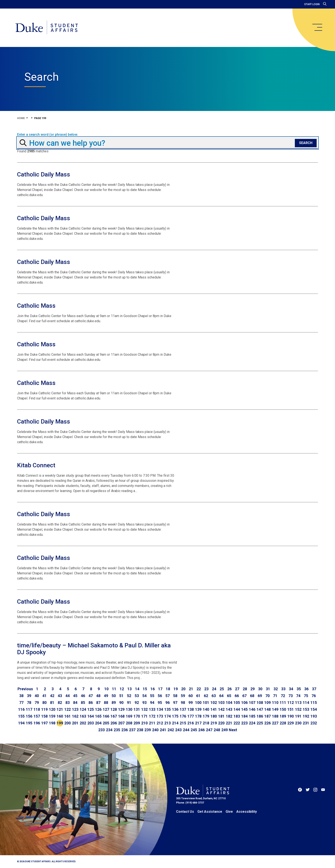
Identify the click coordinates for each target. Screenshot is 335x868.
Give (229, 812)
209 (137, 723)
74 (298, 696)
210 (144, 723)
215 (183, 723)
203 (91, 723)
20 (183, 689)
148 (267, 709)
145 (244, 709)
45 (75, 696)
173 (160, 716)
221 (229, 723)
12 (122, 689)
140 (206, 709)
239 (148, 730)
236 (125, 730)
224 (252, 723)
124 (83, 709)
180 (214, 716)
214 (175, 723)
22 (199, 689)
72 (283, 696)
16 (153, 689)
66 (237, 696)
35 (299, 689)
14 (137, 689)
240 (155, 730)
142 (221, 709)
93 (144, 703)
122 (68, 709)
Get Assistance (210, 812)
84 (75, 703)
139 (198, 709)
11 (114, 689)
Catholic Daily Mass (44, 174)
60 (191, 696)
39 (29, 696)
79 (37, 703)
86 (91, 703)
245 (194, 730)
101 (206, 703)
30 (260, 689)
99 (191, 703)
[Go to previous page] (25, 689)
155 (21, 716)
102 (214, 703)
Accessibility (247, 812)
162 (75, 716)
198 (52, 723)
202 (83, 723)
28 (245, 689)
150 (283, 709)
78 (29, 703)
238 (140, 730)
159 (52, 716)
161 (68, 716)
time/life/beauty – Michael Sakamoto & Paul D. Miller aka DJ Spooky (94, 649)
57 (167, 696)
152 (298, 709)
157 (37, 716)
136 (175, 709)
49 (106, 696)
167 (114, 716)
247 (209, 730)
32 (276, 689)
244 (186, 730)
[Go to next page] (233, 730)
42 (52, 696)
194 (21, 723)
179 (206, 716)
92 (137, 703)
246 (201, 730)
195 (29, 723)
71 (275, 696)
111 (283, 703)
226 (267, 723)
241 (163, 730)
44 (68, 696)
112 (291, 703)
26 (229, 689)
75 (306, 696)
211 (152, 723)
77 (21, 703)
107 (252, 703)
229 (291, 723)
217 (198, 723)
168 (121, 716)
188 (275, 716)
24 (214, 689)
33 (283, 689)
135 (167, 709)
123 (75, 709)
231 (306, 723)
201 (75, 723)
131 (137, 709)
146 (252, 709)
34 (291, 689)
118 (37, 709)
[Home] (47, 28)
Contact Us (185, 812)
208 (129, 723)
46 (83, 696)
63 (214, 696)
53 (137, 696)
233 (101, 730)
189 (283, 716)
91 (129, 703)
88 (106, 703)
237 (132, 730)
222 (237, 723)
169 (129, 716)
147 (260, 709)
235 (117, 730)
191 (298, 716)
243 (178, 730)
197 (44, 723)
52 (129, 696)
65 (229, 696)
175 (175, 716)
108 (260, 703)
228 (283, 723)
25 (222, 689)
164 (91, 716)
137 (183, 709)
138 (191, 709)
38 (21, 696)
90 (121, 703)
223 (244, 723)
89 (114, 703)
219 (214, 723)
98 (183, 703)
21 (191, 689)
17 (160, 689)
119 (44, 709)
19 (176, 689)
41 (44, 696)
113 (298, 703)
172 (152, 716)
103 (221, 703)
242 (171, 730)
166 (106, 716)
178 (198, 716)
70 (267, 696)
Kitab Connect (36, 465)
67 (244, 696)
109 (267, 703)
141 (214, 709)
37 (314, 689)
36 (306, 689)
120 (52, 709)
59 (183, 696)
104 (229, 703)
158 (44, 716)
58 (175, 696)
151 (291, 709)
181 (221, 716)
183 (237, 716)
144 (237, 709)
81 (52, 703)
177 (191, 716)
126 (98, 709)
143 (229, 709)
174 (167, 716)
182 (229, 716)
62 (206, 696)
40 (37, 696)
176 (183, 716)
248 (217, 730)
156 (29, 716)
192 (306, 716)
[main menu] (317, 27)
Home (21, 118)
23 (206, 689)
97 (175, 703)
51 (121, 696)
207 (121, 723)
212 (160, 723)
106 (244, 703)
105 (237, 703)
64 (221, 696)
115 (314, 703)
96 (167, 703)
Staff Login (312, 4)
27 (237, 689)
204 (98, 723)
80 (44, 703)
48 (98, 696)
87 (98, 703)
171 (144, 716)
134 (160, 709)
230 (298, 723)
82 (60, 703)
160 (60, 716)
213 (167, 723)
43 (60, 696)
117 (29, 709)
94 (152, 703)
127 (106, 709)
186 (260, 716)
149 (275, 709)
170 (137, 716)
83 (68, 703)
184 (244, 716)
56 (160, 696)
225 (260, 723)
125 (91, 709)
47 (91, 696)
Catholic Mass (36, 306)
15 (145, 689)
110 (275, 703)
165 (98, 716)
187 (267, 716)
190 (291, 716)
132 (144, 709)
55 (152, 696)
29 (253, 689)
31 (268, 689)
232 (314, 723)
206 (114, 723)
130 (129, 709)
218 (206, 723)
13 (129, 689)
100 (198, 703)
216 (191, 723)
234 (109, 730)
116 (21, 709)
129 (121, 709)
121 (60, 709)
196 (37, 723)
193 (314, 716)
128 (114, 709)
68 (252, 696)
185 (252, 716)
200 (68, 723)
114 (306, 703)
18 (168, 689)
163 (83, 716)
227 (275, 723)
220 (221, 723)
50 (114, 696)
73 (291, 696)
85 (83, 703)
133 (152, 709)
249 (225, 730)
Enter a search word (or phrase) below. (48, 135)
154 (314, 709)
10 (106, 689)
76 (314, 696)
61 (198, 696)
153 (306, 709)
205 (106, 723)
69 (260, 696)
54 (144, 696)
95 (160, 703)
